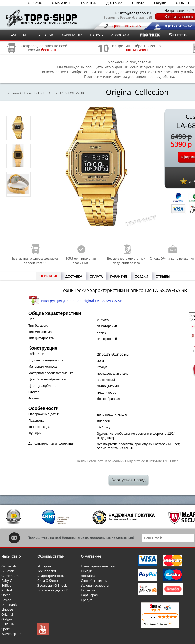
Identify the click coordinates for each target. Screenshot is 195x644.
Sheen (6, 595)
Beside (6, 600)
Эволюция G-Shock (52, 585)
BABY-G (96, 35)
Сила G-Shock (48, 581)
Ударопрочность (51, 576)
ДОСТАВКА (114, 3)
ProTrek (7, 590)
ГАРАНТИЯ (89, 3)
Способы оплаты (94, 581)
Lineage (7, 609)
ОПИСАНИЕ (48, 276)
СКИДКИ (160, 3)
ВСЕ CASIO (34, 3)
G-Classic (8, 571)
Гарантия (88, 590)
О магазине (91, 556)
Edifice (6, 585)
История (44, 566)
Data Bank (9, 605)
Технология (47, 571)
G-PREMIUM (72, 35)
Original (7, 614)
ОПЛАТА (138, 3)
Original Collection (35, 93)
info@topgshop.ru (135, 13)
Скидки (86, 571)
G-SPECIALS (19, 35)
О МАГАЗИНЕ (62, 3)
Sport (5, 629)
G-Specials (9, 566)
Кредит (86, 600)
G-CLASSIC (45, 35)
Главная (13, 93)
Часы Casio (11, 556)
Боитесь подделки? (52, 590)
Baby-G (7, 581)
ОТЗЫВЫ (182, 3)
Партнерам (90, 595)
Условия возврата (95, 585)
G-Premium (10, 576)
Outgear (7, 619)
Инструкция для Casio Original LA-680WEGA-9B (82, 301)
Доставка (88, 576)
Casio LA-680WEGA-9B (68, 93)
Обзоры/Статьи (51, 556)
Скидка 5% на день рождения (172, 258)
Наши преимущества (98, 566)
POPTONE (9, 624)
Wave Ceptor (11, 634)
